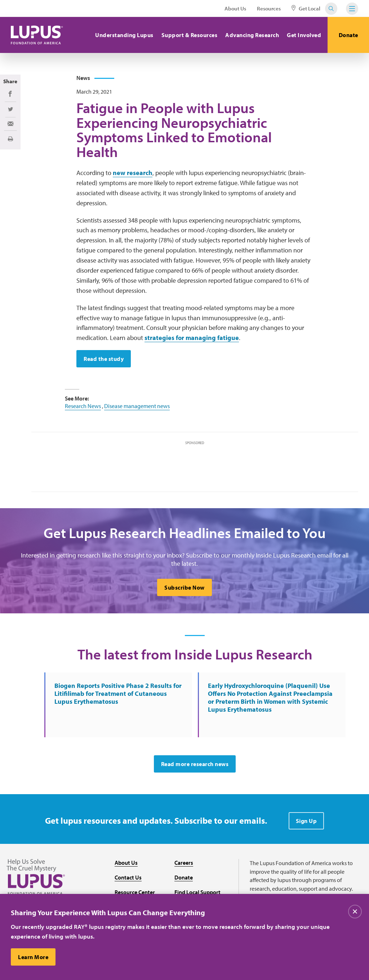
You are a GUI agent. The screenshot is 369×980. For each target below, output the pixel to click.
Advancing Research (252, 35)
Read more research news (195, 764)
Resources (269, 8)
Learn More (33, 957)
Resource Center (135, 892)
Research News (83, 406)
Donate (348, 35)
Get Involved (304, 35)
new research (133, 173)
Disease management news (137, 406)
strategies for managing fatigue (192, 338)
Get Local (306, 8)
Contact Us (128, 877)
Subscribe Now (184, 587)
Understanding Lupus (124, 35)
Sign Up (306, 821)
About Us (235, 8)
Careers (184, 863)
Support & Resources (190, 35)
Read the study (104, 359)
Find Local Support (197, 892)
